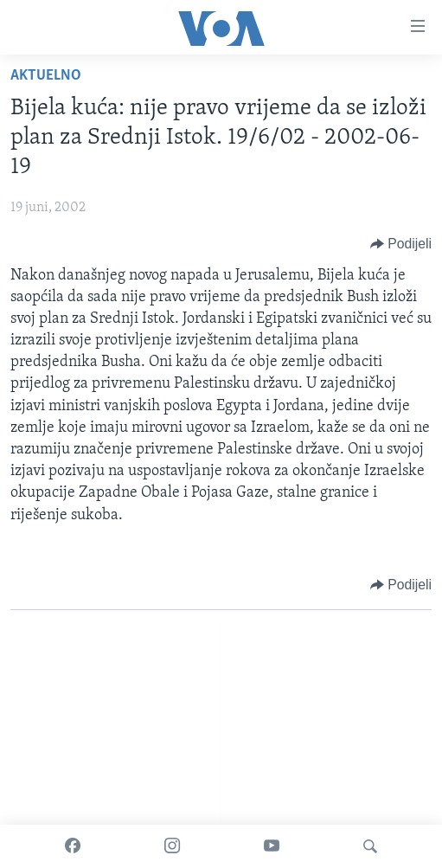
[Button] (401, 244)
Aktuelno (46, 76)
